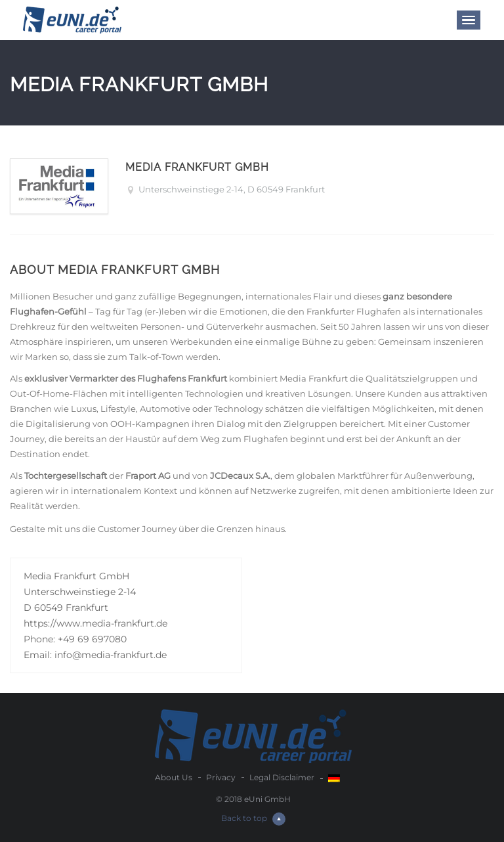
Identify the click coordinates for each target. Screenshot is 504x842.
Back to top (253, 818)
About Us (174, 777)
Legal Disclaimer (282, 777)
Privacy (221, 777)
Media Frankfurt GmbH (197, 167)
